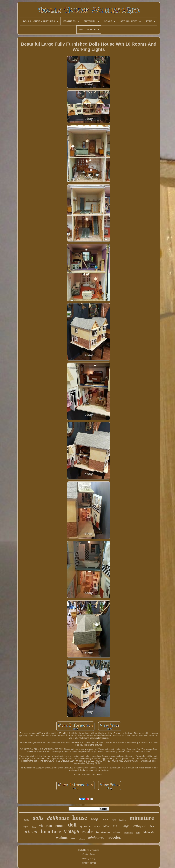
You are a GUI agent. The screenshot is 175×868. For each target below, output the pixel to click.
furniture (51, 831)
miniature (142, 818)
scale (87, 831)
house (80, 818)
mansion (128, 833)
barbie (97, 826)
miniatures (96, 838)
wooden (115, 837)
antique (139, 825)
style (26, 826)
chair (151, 826)
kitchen (82, 839)
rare (114, 820)
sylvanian (86, 827)
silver (117, 832)
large (126, 826)
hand (26, 820)
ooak (105, 819)
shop (94, 819)
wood (73, 838)
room (60, 825)
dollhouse (58, 818)
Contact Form (89, 854)
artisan (30, 831)
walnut (62, 838)
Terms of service (89, 863)
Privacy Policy (89, 859)
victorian (46, 826)
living (34, 827)
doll (72, 825)
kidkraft (149, 832)
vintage (72, 831)
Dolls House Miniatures (89, 850)
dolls (38, 818)
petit (138, 833)
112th (116, 826)
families (123, 820)
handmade (103, 833)
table (106, 826)
